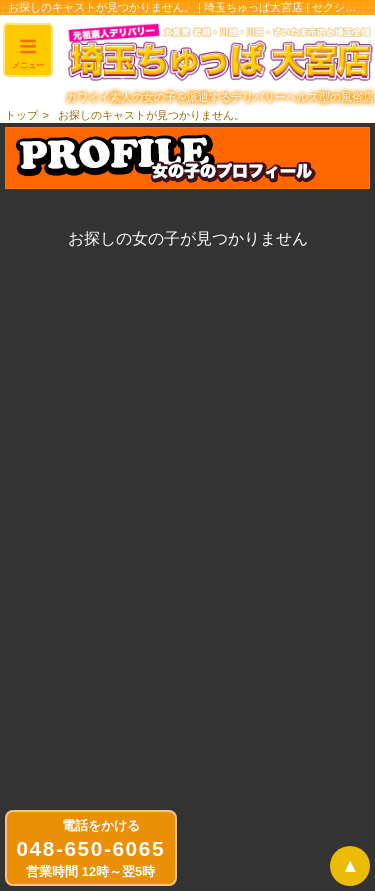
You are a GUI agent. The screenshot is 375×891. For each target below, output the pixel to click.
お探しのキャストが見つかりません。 (151, 115)
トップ (21, 115)
